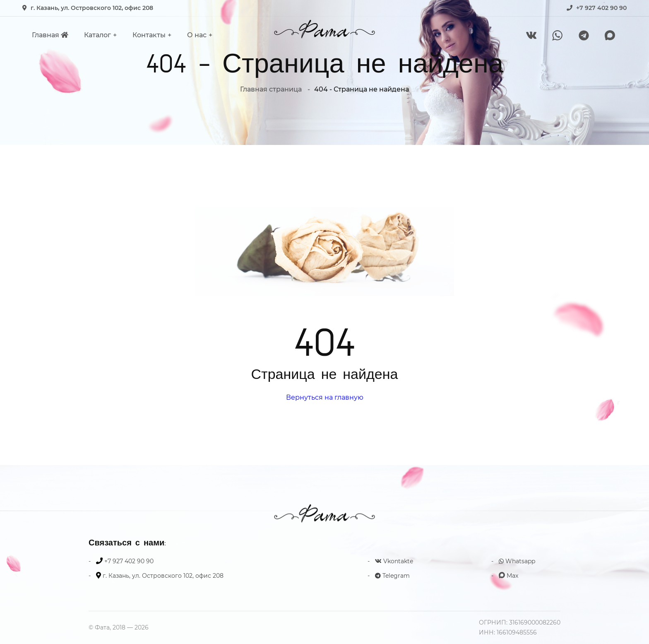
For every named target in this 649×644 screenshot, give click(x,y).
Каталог (97, 35)
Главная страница (271, 89)
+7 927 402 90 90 (601, 8)
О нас (197, 35)
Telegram (392, 576)
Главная (50, 35)
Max (508, 576)
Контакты (149, 35)
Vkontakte (394, 561)
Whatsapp (517, 561)
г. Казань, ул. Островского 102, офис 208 (92, 8)
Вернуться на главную (325, 397)
